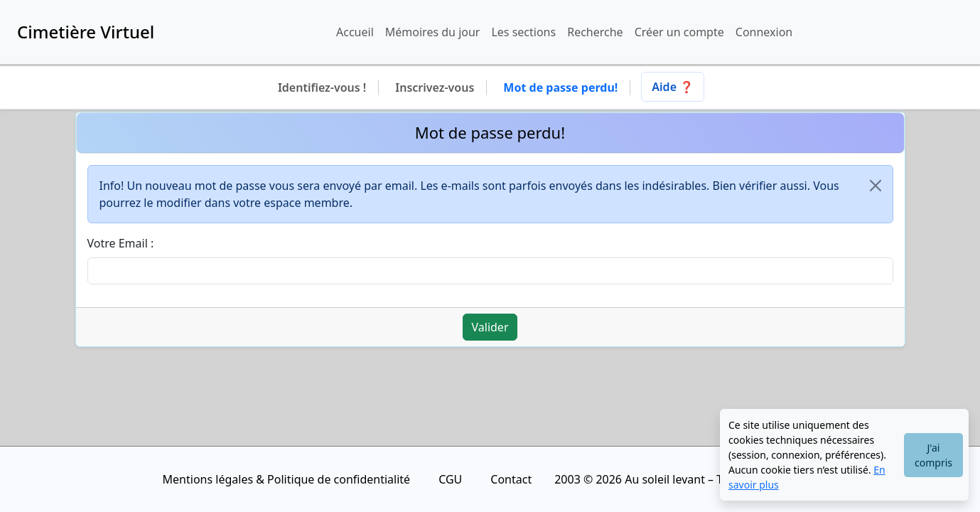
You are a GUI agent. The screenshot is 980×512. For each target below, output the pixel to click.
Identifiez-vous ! (322, 87)
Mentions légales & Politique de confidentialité (287, 479)
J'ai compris (933, 455)
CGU (450, 479)
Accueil (355, 32)
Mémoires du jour (433, 32)
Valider (490, 327)
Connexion (764, 32)
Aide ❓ (673, 87)
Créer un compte (679, 32)
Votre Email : (121, 243)
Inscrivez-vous (435, 87)
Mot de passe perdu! (560, 87)
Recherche (595, 32)
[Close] (876, 186)
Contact (511, 479)
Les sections (523, 32)
